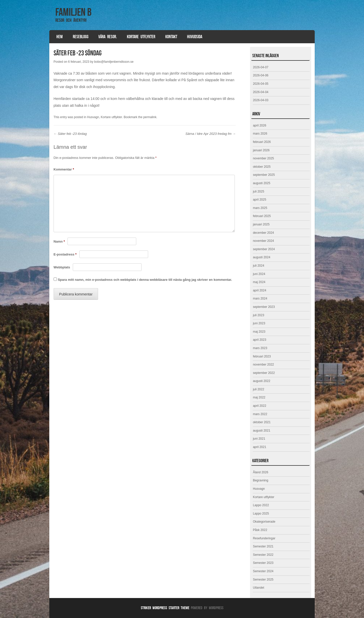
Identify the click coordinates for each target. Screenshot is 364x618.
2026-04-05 (260, 84)
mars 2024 (260, 299)
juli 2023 (258, 315)
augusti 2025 (261, 183)
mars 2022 (260, 414)
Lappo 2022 (261, 505)
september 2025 (264, 175)
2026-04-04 (260, 92)
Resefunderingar (264, 538)
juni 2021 (259, 439)
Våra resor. (108, 37)
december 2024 (263, 233)
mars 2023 (260, 348)
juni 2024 (259, 274)
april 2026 (259, 125)
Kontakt (171, 37)
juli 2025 (258, 191)
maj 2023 (259, 332)
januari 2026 (261, 150)
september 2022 (264, 373)
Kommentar (64, 169)
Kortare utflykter (141, 37)
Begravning (260, 480)
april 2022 (259, 406)
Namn (59, 241)
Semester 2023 (263, 563)
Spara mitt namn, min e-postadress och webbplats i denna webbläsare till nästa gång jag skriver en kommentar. (145, 280)
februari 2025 (262, 216)
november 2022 (263, 365)
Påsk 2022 (260, 530)
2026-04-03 (260, 100)
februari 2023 (262, 356)
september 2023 (264, 307)
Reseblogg (81, 37)
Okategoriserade (264, 522)
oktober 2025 (262, 167)
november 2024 (263, 241)
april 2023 (259, 340)
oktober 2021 (262, 422)
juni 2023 (259, 323)
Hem (60, 37)
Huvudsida (195, 37)
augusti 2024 (261, 257)
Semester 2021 (263, 546)
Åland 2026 (260, 472)
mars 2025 (260, 208)
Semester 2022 (263, 555)
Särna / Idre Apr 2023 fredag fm (210, 134)
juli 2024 (258, 266)
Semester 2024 (263, 571)
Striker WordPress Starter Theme (165, 608)
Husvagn (93, 117)
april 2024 (259, 290)
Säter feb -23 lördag (70, 134)
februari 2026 (262, 142)
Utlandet (258, 588)
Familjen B (73, 12)
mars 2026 (260, 134)
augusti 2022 (261, 381)
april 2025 (259, 200)
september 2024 (264, 249)
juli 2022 (258, 389)
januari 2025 (261, 224)
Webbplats (62, 267)
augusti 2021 (261, 431)
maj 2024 (259, 282)
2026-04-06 (260, 75)
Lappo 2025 (261, 514)
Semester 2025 (263, 580)
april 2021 (259, 447)
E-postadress (65, 254)
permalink (150, 117)
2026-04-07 (260, 67)
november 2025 (263, 158)
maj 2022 (259, 397)
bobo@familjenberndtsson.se (114, 62)
